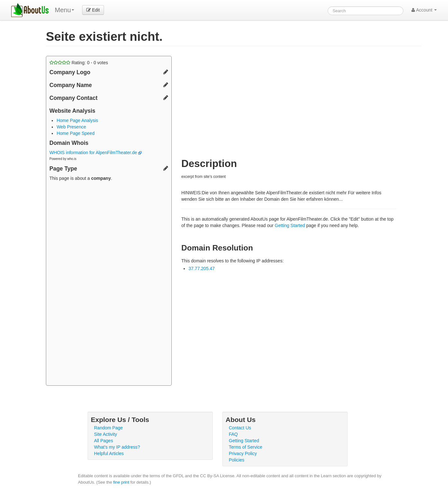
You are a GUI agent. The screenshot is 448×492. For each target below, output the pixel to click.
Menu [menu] (65, 10)
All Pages (103, 441)
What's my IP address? (117, 447)
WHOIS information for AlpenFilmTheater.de (95, 153)
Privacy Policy (243, 453)
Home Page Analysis (77, 120)
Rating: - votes (79, 63)
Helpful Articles (109, 453)
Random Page (108, 428)
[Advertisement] (109, 284)
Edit (93, 10)
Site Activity (106, 434)
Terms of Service (246, 447)
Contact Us (240, 428)
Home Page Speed (75, 133)
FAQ (233, 434)
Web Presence (71, 127)
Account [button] (424, 10)
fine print (121, 482)
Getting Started (290, 225)
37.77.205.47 (202, 268)
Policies (237, 460)
